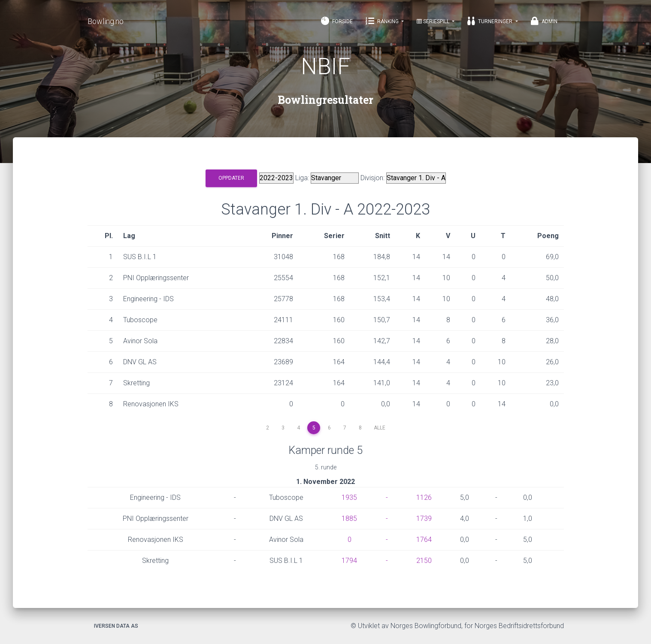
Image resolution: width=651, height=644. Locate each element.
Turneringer (491, 21)
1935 (349, 497)
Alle (380, 428)
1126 (424, 497)
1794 (349, 561)
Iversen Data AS (116, 626)
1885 (349, 519)
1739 (424, 519)
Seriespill (434, 21)
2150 (424, 561)
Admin (544, 21)
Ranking (383, 21)
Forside (337, 21)
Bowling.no (106, 21)
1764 (424, 540)
